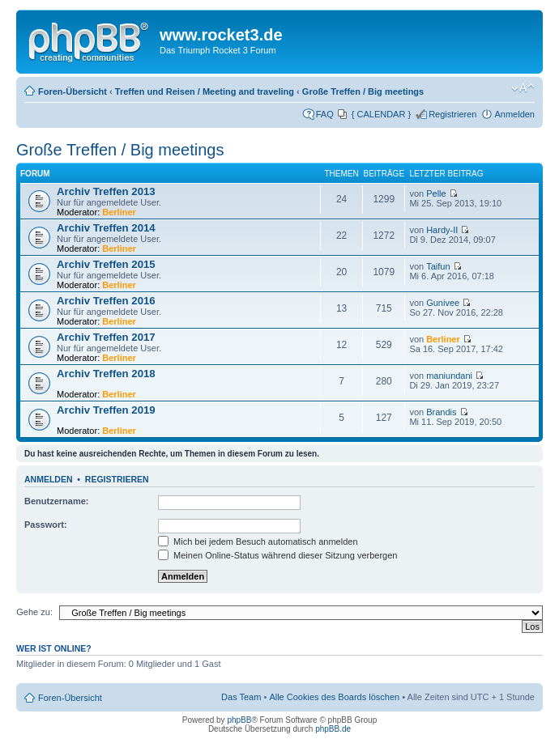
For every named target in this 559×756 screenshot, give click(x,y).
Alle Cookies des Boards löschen (334, 697)
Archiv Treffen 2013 (106, 191)
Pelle (436, 193)
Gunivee (443, 303)
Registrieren (452, 114)
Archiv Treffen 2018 (106, 374)
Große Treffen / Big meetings (363, 91)
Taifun (438, 266)
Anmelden (514, 114)
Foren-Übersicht (73, 91)
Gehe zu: (34, 612)
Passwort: (46, 525)
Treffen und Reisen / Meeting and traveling (205, 91)
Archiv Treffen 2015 (106, 264)
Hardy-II (442, 230)
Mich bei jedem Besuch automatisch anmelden (258, 542)
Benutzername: (56, 501)
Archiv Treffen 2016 (106, 301)
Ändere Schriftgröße (523, 88)
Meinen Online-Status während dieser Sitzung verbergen (277, 555)
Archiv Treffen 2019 (106, 410)
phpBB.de (333, 729)
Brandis (441, 412)
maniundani (449, 376)
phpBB (239, 720)
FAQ (325, 114)
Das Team (241, 697)
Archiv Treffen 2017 (106, 337)
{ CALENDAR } (381, 114)
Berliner (119, 212)
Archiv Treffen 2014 (106, 228)
